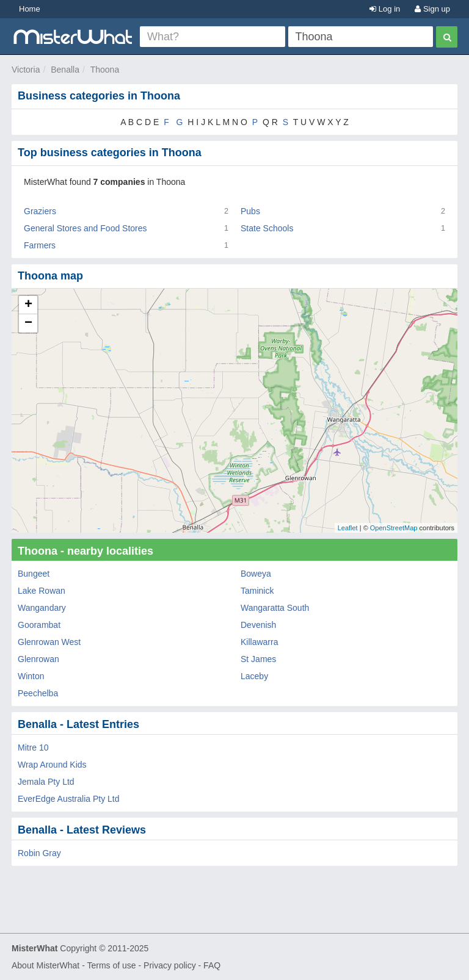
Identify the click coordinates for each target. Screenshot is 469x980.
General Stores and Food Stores (85, 228)
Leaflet (348, 528)
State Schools (267, 228)
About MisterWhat (45, 965)
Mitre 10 (33, 748)
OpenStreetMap (394, 528)
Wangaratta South (275, 608)
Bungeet (34, 574)
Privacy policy (170, 965)
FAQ (212, 965)
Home (30, 9)
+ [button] (28, 305)
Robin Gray (39, 853)
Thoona (105, 70)
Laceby (254, 676)
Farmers (40, 245)
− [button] (28, 323)
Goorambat (39, 625)
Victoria (26, 70)
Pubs (250, 211)
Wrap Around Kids (52, 765)
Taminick (257, 591)
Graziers (40, 211)
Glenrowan (38, 659)
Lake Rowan (42, 591)
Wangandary (42, 608)
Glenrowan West (49, 642)
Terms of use (111, 965)
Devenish (258, 625)
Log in (385, 9)
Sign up (432, 9)
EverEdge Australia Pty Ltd (69, 799)
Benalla (65, 70)
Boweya (256, 574)
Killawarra (259, 642)
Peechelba (38, 693)
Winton (31, 676)
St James (258, 659)
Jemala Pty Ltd (46, 782)
